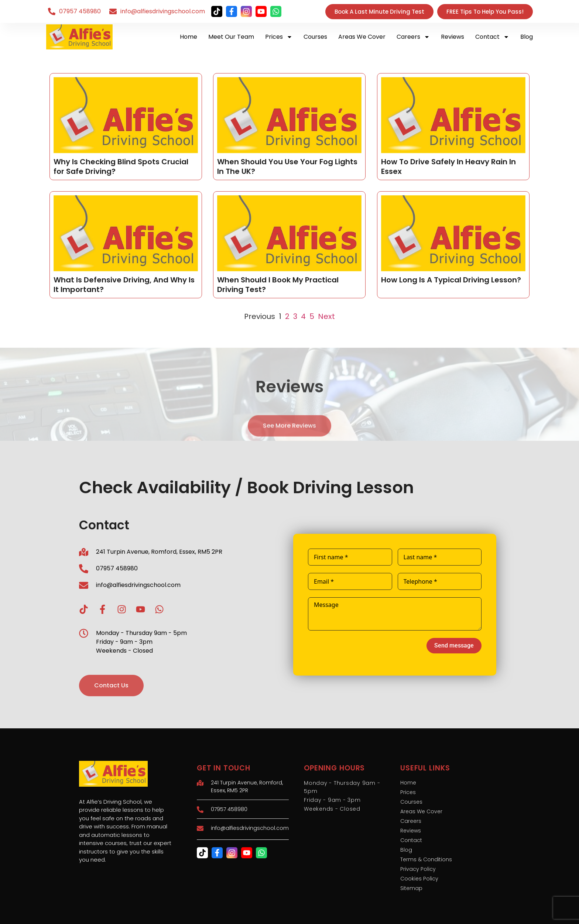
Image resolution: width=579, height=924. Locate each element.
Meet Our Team (231, 37)
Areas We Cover (362, 37)
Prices (279, 37)
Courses (315, 37)
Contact (492, 37)
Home (189, 37)
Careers (413, 37)
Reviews (453, 37)
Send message (454, 645)
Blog (527, 37)
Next (326, 316)
